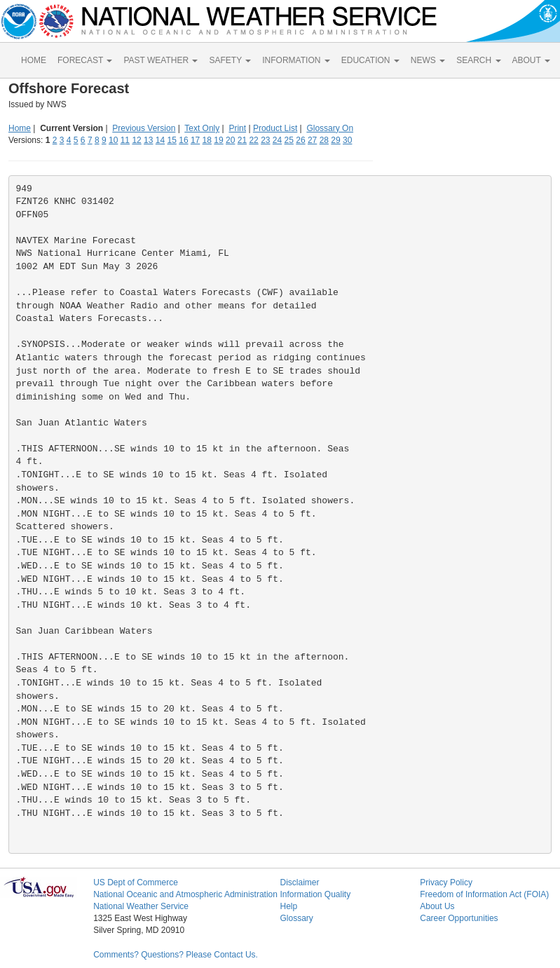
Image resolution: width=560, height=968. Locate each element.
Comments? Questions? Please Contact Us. (176, 955)
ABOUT (531, 60)
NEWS (428, 60)
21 (242, 140)
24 (277, 140)
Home (20, 128)
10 (113, 140)
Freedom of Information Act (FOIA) (484, 894)
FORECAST (85, 60)
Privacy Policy (446, 882)
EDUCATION (370, 60)
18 (207, 140)
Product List (275, 128)
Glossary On (330, 128)
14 (160, 140)
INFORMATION (296, 60)
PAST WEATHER (161, 60)
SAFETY (230, 60)
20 (230, 140)
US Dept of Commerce (136, 882)
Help (288, 906)
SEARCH (478, 60)
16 (183, 140)
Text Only (202, 128)
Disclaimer (299, 882)
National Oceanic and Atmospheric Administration (185, 894)
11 (125, 140)
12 (136, 140)
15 (172, 140)
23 (265, 140)
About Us (437, 906)
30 (347, 140)
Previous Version (144, 128)
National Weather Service (141, 906)
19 (218, 140)
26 (300, 140)
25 (289, 140)
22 (253, 140)
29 (335, 140)
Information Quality (315, 894)
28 (324, 140)
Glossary (296, 918)
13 (148, 140)
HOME (34, 60)
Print (237, 128)
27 (312, 140)
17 (195, 140)
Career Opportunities (459, 918)
